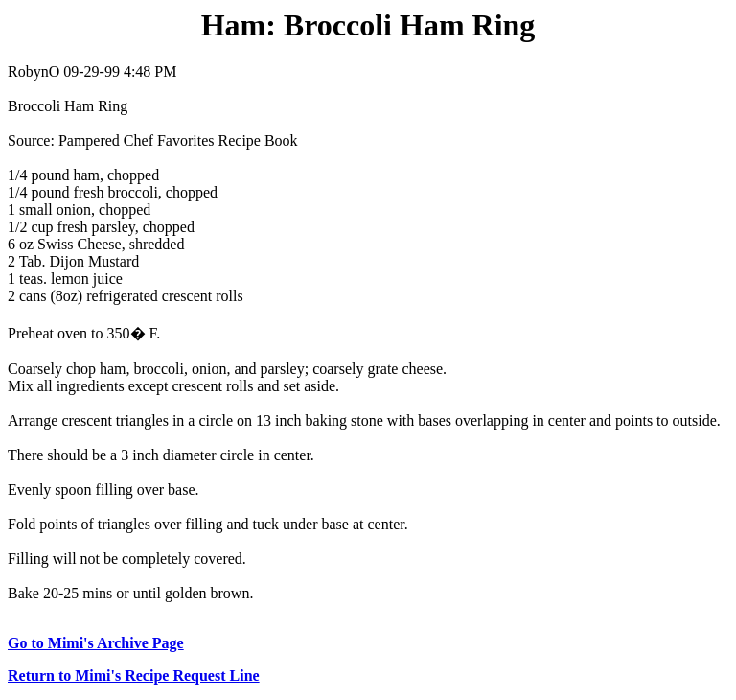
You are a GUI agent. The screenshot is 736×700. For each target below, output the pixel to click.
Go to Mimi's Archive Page (96, 643)
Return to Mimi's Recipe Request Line (134, 676)
